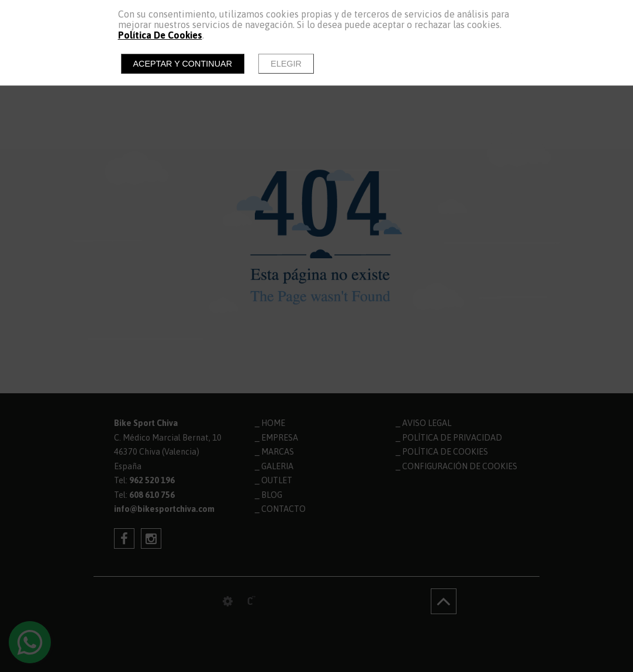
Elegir (286, 64)
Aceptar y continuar (183, 64)
